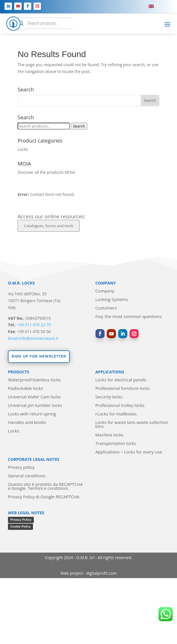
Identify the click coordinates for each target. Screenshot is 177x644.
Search (79, 126)
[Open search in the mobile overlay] (45, 23)
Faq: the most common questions (129, 317)
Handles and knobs (27, 423)
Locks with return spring (32, 414)
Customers (106, 308)
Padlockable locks (25, 389)
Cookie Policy (20, 526)
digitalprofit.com (101, 573)
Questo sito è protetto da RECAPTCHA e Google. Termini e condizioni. (45, 487)
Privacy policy (21, 468)
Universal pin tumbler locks (35, 406)
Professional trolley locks (120, 406)
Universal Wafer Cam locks (34, 397)
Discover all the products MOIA (46, 172)
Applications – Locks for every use (129, 452)
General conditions (27, 476)
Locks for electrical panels (121, 380)
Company (105, 291)
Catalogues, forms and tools (48, 226)
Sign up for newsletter (39, 356)
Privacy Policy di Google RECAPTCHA (44, 497)
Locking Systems (112, 300)
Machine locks (110, 435)
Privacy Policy (21, 520)
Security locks (109, 397)
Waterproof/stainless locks (34, 380)
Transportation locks (116, 444)
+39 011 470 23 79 (34, 325)
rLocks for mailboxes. (117, 414)
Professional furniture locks (123, 389)
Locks (23, 149)
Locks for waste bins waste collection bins (132, 425)
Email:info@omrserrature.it (33, 338)
